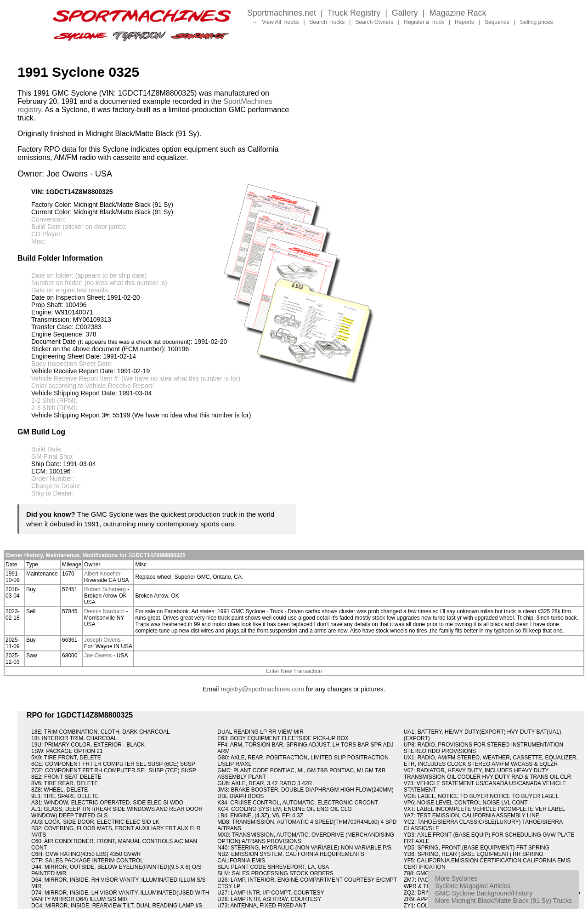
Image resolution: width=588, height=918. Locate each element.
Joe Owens (98, 656)
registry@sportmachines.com (262, 689)
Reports (464, 22)
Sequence (497, 22)
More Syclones (456, 878)
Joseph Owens (102, 640)
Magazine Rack (458, 13)
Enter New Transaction (294, 671)
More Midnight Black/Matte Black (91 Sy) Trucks (503, 901)
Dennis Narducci (104, 611)
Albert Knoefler (102, 574)
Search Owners (374, 22)
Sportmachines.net (282, 13)
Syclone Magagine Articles (473, 886)
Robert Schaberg (105, 589)
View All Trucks (280, 22)
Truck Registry (354, 13)
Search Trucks (327, 22)
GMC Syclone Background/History (484, 893)
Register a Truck (424, 22)
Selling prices (536, 22)
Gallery (405, 13)
